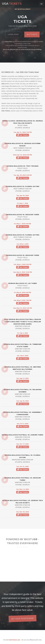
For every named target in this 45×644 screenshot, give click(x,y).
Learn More (13, 34)
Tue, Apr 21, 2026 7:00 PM (23, 132)
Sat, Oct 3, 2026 (23, 424)
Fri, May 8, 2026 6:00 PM (22, 292)
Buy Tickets (32, 34)
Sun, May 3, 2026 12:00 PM (23, 272)
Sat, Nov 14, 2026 (23, 489)
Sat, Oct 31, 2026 (22, 466)
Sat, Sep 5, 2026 (23, 356)
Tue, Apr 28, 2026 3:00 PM (23, 175)
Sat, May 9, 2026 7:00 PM (23, 300)
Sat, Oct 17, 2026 (22, 444)
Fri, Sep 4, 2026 (22, 333)
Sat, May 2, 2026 (23, 244)
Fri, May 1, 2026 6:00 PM (22, 224)
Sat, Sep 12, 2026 (22, 378)
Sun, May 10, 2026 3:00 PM (23, 308)
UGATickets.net (14, 640)
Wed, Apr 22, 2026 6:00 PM (23, 155)
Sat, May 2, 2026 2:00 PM (23, 264)
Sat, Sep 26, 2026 (22, 401)
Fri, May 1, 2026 (22, 203)
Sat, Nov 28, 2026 (23, 512)
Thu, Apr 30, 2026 (23, 195)
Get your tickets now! (22, 618)
